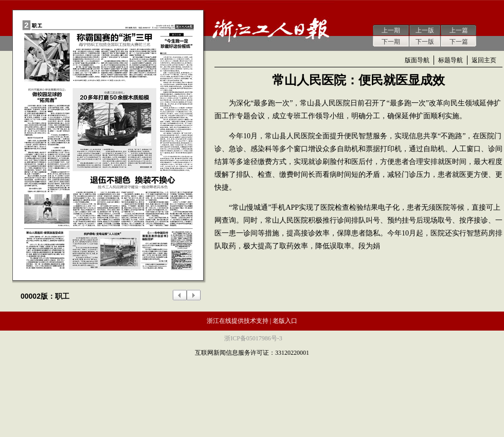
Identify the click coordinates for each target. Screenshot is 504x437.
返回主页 (484, 60)
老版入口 (285, 321)
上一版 (425, 30)
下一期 (391, 42)
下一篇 (459, 42)
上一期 (391, 30)
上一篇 (459, 30)
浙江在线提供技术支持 (238, 321)
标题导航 (451, 60)
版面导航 (417, 60)
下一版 (425, 42)
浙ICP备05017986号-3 (253, 338)
